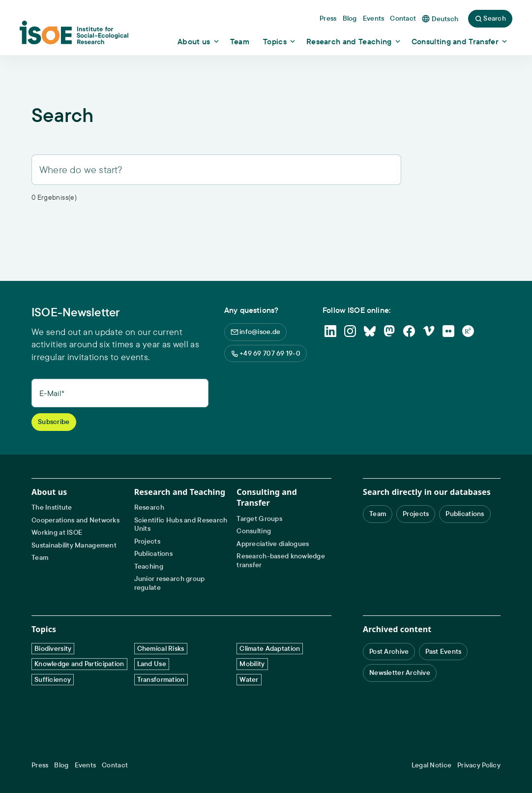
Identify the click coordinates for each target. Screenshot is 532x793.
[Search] (216, 170)
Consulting (254, 531)
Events (86, 765)
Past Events (443, 651)
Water (249, 679)
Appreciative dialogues (273, 544)
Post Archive (389, 651)
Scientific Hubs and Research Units (181, 525)
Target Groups (259, 519)
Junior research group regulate (170, 583)
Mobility (252, 664)
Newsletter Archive (400, 672)
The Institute (52, 507)
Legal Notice (431, 765)
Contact (115, 765)
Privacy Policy (479, 765)
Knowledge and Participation (79, 664)
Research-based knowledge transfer (281, 561)
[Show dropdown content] (199, 41)
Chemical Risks (161, 648)
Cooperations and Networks (75, 520)
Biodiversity (53, 648)
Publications (153, 554)
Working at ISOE (57, 533)
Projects (147, 541)
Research (149, 507)
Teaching (149, 566)
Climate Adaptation (270, 648)
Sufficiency (53, 679)
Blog (61, 765)
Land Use (152, 664)
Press (40, 765)
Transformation (161, 679)
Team (40, 558)
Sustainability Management (74, 545)
